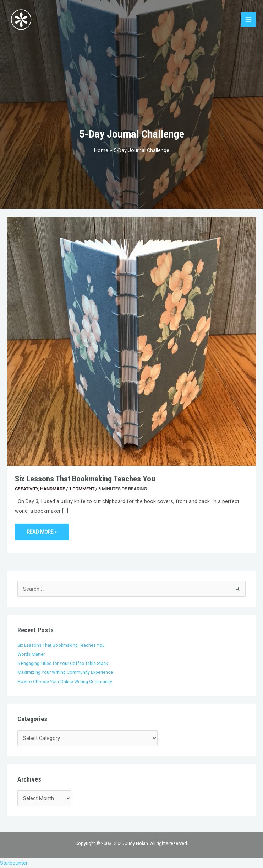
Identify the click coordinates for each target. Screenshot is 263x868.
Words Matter (31, 654)
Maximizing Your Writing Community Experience (65, 672)
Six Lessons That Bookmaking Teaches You (85, 479)
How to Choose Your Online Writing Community (65, 681)
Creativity (26, 489)
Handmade (53, 489)
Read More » (42, 529)
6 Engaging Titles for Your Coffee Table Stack (63, 663)
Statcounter (14, 863)
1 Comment (82, 489)
